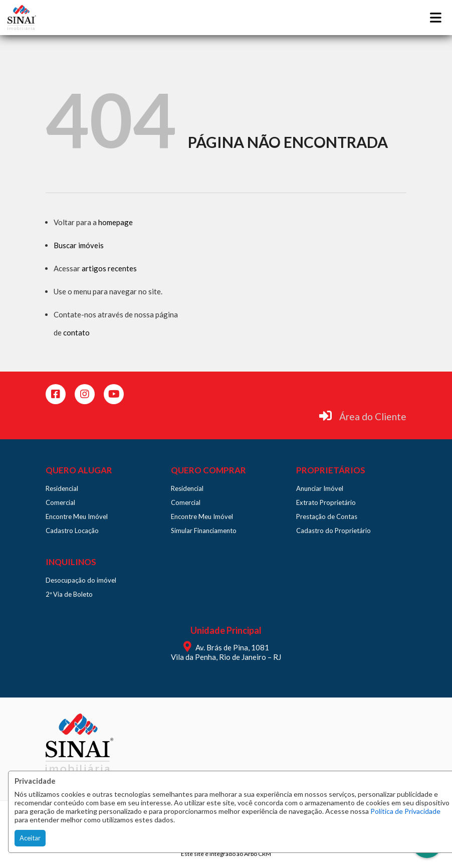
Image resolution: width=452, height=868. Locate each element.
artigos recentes (109, 268)
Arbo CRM (258, 854)
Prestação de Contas (327, 516)
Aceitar (30, 838)
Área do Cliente (373, 416)
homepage (116, 222)
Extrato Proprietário (326, 502)
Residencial (62, 488)
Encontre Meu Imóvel (77, 516)
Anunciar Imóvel (320, 488)
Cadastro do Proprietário (333, 531)
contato (76, 332)
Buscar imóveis (79, 245)
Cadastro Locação (72, 531)
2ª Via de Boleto (69, 594)
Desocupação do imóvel (81, 580)
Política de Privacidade (405, 811)
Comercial (60, 502)
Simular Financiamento (204, 531)
